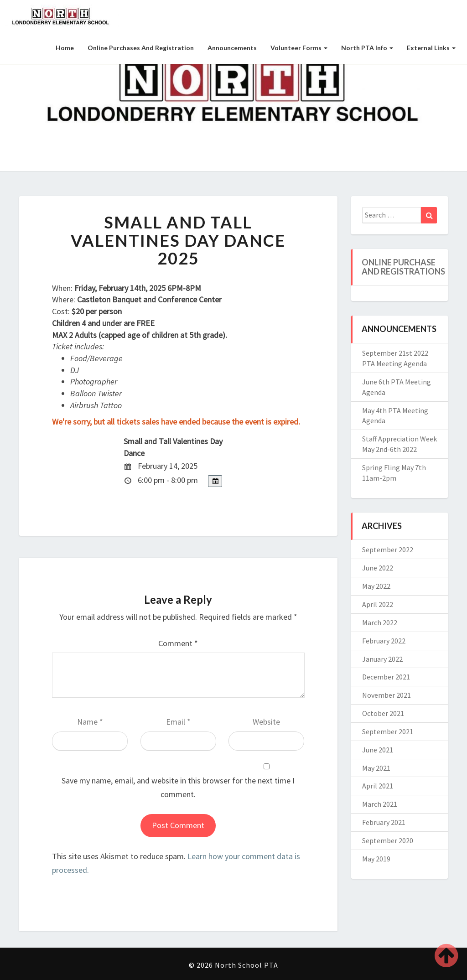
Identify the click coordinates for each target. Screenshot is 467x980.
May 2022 (376, 586)
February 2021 (384, 822)
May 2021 (376, 768)
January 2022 (382, 659)
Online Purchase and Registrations (403, 267)
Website (266, 722)
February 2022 (384, 641)
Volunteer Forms (299, 48)
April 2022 (378, 604)
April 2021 (378, 786)
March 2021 (380, 804)
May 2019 (376, 859)
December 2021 (386, 677)
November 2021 (387, 695)
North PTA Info (367, 48)
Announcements (232, 48)
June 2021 (378, 750)
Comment (178, 643)
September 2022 (388, 550)
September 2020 (388, 840)
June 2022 (378, 568)
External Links (431, 48)
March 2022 (380, 622)
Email (178, 722)
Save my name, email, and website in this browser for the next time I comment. (178, 788)
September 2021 (388, 731)
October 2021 (383, 713)
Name (90, 722)
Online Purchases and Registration (141, 48)
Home (65, 48)
